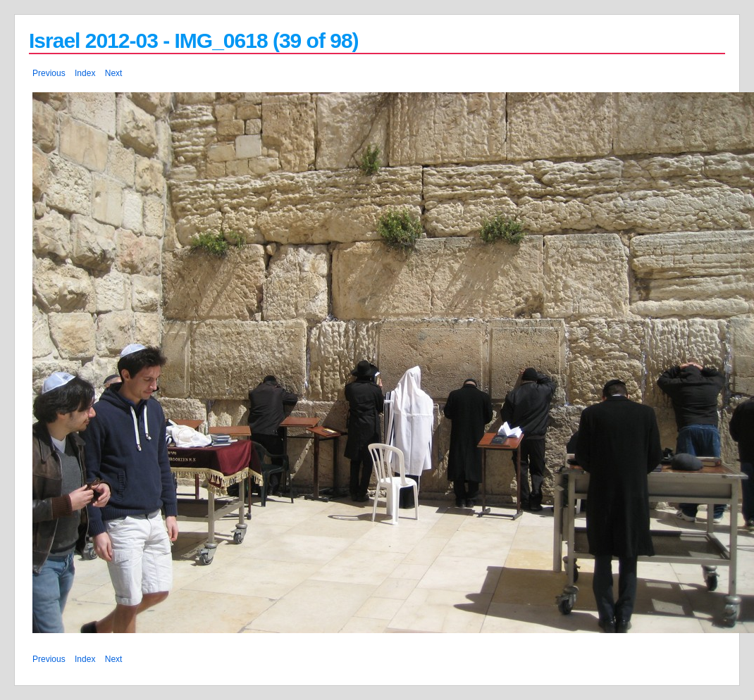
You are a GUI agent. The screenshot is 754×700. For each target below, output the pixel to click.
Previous (49, 73)
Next (114, 73)
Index (85, 73)
